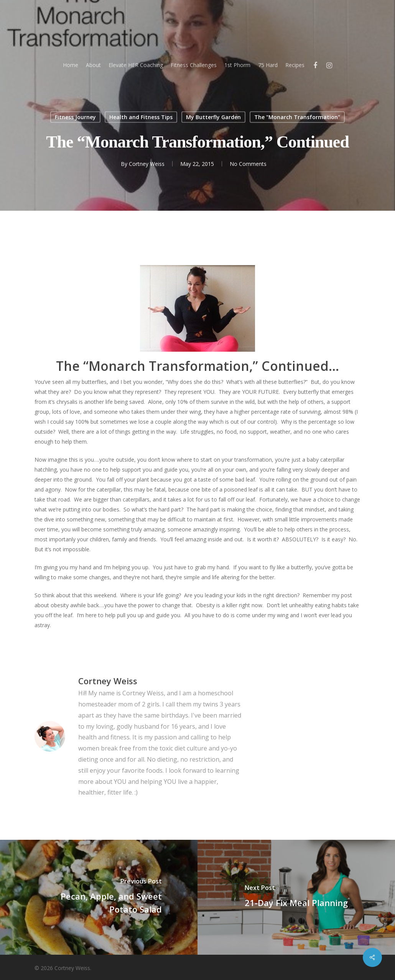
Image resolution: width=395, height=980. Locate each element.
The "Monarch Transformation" (297, 117)
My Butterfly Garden (213, 117)
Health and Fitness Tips (141, 117)
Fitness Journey (75, 117)
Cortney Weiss (147, 164)
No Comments (248, 164)
